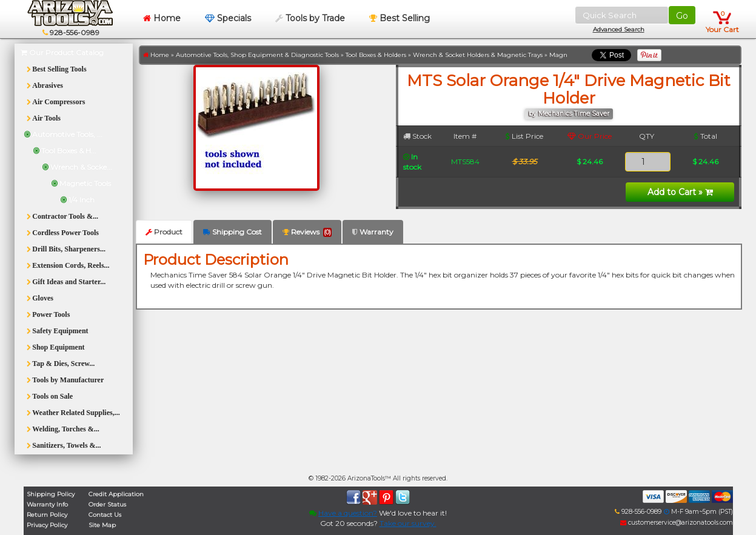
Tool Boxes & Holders (376, 55)
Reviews (307, 232)
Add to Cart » (680, 192)
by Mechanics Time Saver (569, 114)
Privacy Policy (47, 525)
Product (164, 232)
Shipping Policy (51, 494)
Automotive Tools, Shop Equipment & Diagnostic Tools (257, 55)
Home (162, 18)
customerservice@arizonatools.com (677, 523)
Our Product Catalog (62, 52)
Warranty (373, 232)
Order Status (107, 504)
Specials (228, 18)
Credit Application (116, 494)
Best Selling (400, 18)
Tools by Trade (310, 18)
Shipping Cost (232, 232)
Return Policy (47, 515)
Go (682, 16)
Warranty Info (47, 504)
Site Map (102, 525)
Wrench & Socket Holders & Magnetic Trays (478, 55)
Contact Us (105, 515)
